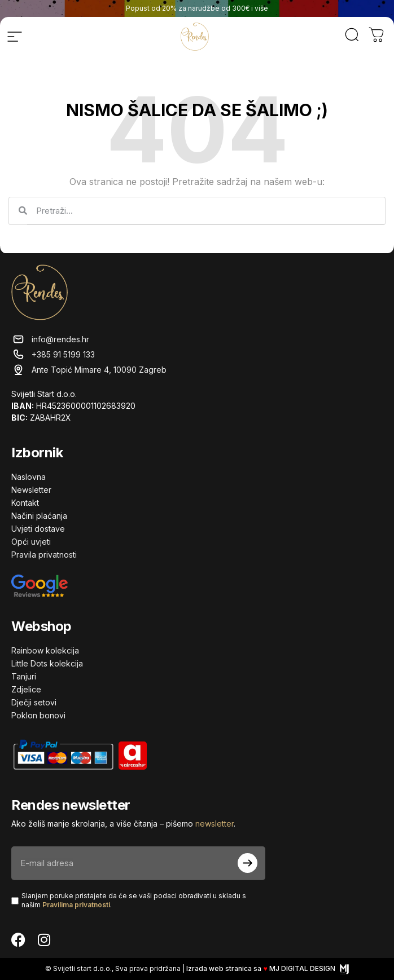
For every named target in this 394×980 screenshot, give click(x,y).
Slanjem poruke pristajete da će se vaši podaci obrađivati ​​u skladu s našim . (134, 900)
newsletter (214, 824)
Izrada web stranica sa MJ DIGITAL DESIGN (267, 968)
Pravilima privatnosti (76, 905)
